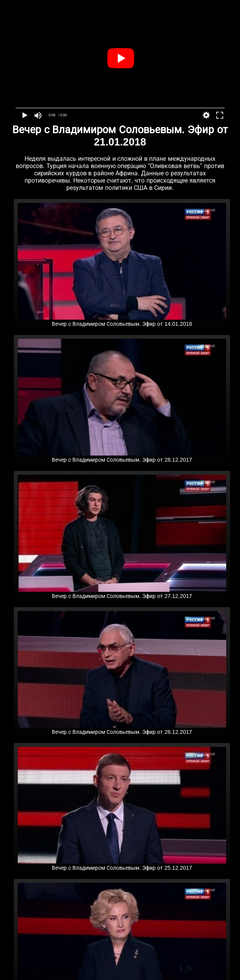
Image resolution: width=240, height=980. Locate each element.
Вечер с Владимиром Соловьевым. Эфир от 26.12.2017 (122, 729)
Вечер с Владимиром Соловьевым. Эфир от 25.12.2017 (122, 865)
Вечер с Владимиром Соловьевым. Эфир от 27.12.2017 (122, 593)
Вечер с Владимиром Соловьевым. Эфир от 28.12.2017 (122, 457)
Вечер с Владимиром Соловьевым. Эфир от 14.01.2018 (122, 321)
